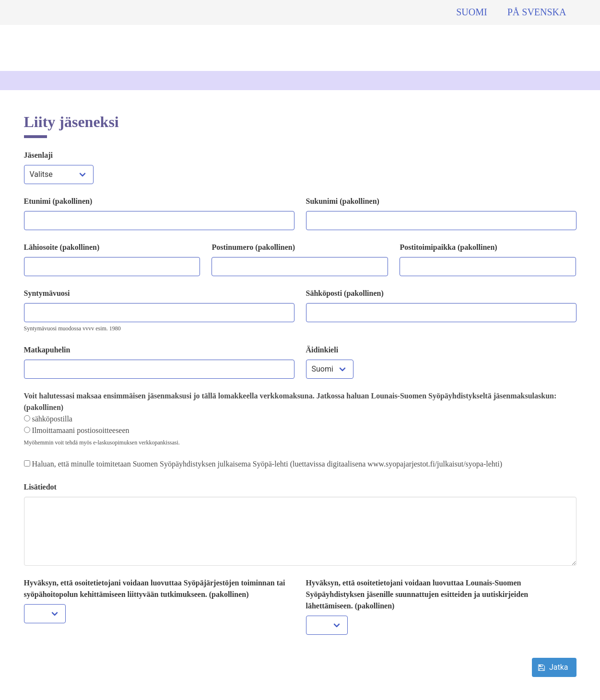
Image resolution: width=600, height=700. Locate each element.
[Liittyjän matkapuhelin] (159, 369)
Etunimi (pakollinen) (58, 201)
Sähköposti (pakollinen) (345, 293)
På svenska (537, 12)
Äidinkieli (322, 350)
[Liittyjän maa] (330, 369)
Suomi (471, 12)
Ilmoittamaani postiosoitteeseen (77, 430)
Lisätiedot (40, 487)
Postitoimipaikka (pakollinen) (448, 247)
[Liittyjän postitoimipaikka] (488, 267)
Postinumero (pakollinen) (253, 247)
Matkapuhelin (47, 350)
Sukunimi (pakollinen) (343, 201)
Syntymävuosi (47, 293)
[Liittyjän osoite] (112, 267)
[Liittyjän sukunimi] (441, 221)
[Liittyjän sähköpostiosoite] (441, 313)
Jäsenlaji (38, 155)
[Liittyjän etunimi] (159, 221)
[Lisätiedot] (300, 531)
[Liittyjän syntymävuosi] (159, 313)
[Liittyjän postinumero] (300, 267)
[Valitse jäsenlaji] (59, 175)
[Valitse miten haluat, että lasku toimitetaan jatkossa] (27, 418)
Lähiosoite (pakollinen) (62, 247)
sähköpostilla (48, 419)
